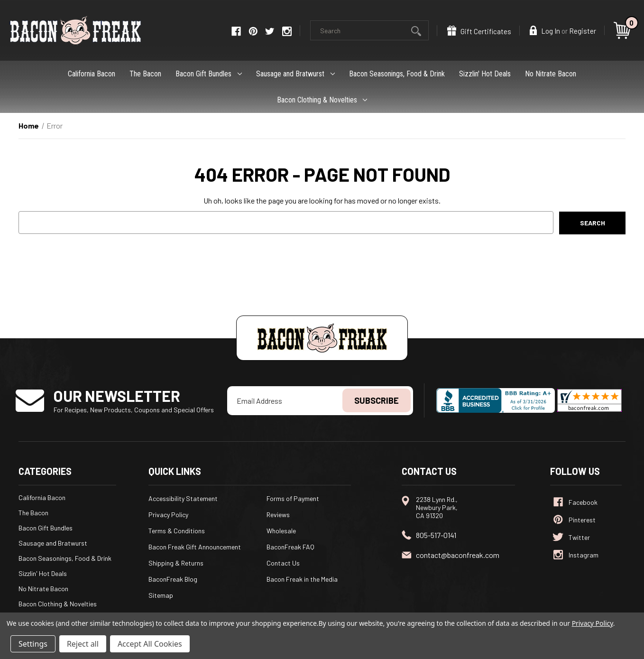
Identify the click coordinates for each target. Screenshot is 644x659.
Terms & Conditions (177, 531)
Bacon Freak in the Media (302, 579)
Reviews (278, 515)
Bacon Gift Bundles (209, 74)
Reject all (83, 644)
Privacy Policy (168, 515)
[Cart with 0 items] (624, 30)
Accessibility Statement (183, 498)
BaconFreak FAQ (290, 547)
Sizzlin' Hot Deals (485, 74)
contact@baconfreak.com (458, 555)
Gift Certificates (479, 31)
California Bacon (92, 74)
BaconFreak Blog (173, 579)
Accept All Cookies (150, 644)
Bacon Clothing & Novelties (322, 100)
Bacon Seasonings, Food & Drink (397, 74)
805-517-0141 (436, 535)
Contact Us (283, 563)
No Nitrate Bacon (551, 74)
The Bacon (145, 74)
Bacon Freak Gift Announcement (195, 547)
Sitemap (161, 595)
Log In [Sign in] (545, 30)
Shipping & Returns (176, 563)
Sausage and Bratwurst (295, 74)
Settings (33, 644)
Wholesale (281, 531)
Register (583, 31)
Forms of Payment (293, 498)
